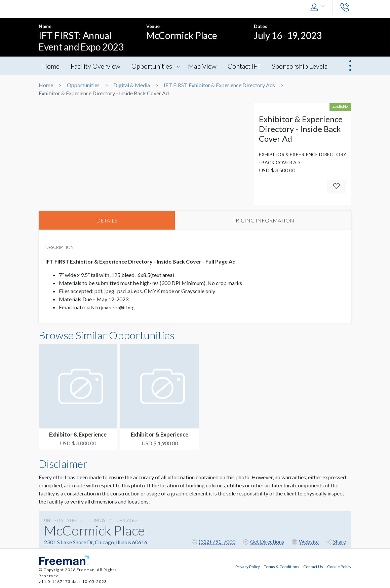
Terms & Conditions (282, 566)
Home (51, 66)
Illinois (97, 520)
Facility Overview (95, 66)
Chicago (127, 520)
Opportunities (152, 66)
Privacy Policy (248, 566)
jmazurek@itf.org (118, 308)
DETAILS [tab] (107, 220)
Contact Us (313, 566)
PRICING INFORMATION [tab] (263, 220)
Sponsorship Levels (300, 66)
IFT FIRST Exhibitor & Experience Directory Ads (219, 85)
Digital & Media (132, 85)
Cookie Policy (339, 566)
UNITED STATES (60, 520)
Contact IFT (245, 66)
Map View (203, 66)
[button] (319, 8)
